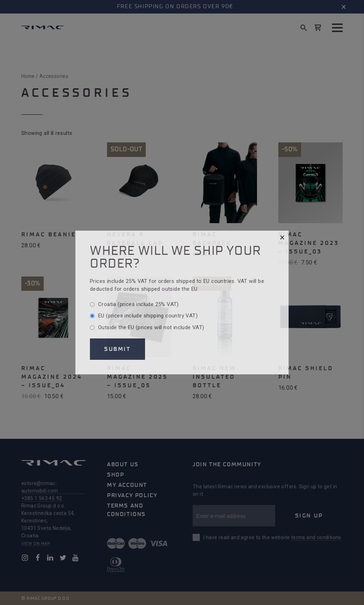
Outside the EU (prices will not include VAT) (151, 327)
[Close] (282, 238)
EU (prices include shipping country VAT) (148, 316)
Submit (117, 349)
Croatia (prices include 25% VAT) (138, 304)
